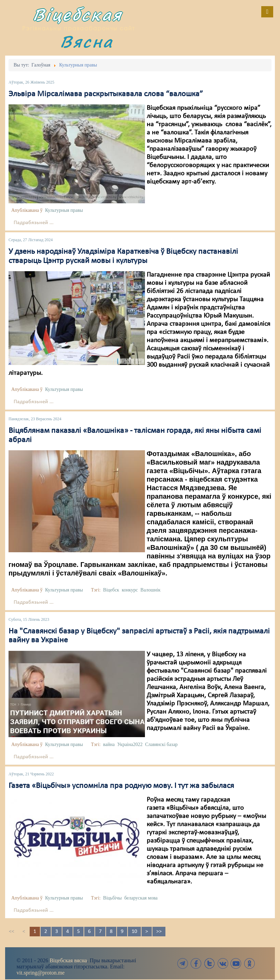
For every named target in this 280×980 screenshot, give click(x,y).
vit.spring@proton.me (41, 973)
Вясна (87, 41)
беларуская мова (141, 898)
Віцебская (77, 14)
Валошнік (151, 590)
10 (134, 932)
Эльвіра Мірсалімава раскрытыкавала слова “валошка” (106, 94)
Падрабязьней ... (34, 223)
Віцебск (111, 590)
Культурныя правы (64, 210)
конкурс (130, 590)
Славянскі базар (161, 744)
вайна (109, 744)
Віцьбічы (112, 898)
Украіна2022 (130, 744)
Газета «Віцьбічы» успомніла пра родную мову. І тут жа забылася (121, 786)
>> (159, 932)
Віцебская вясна (68, 960)
